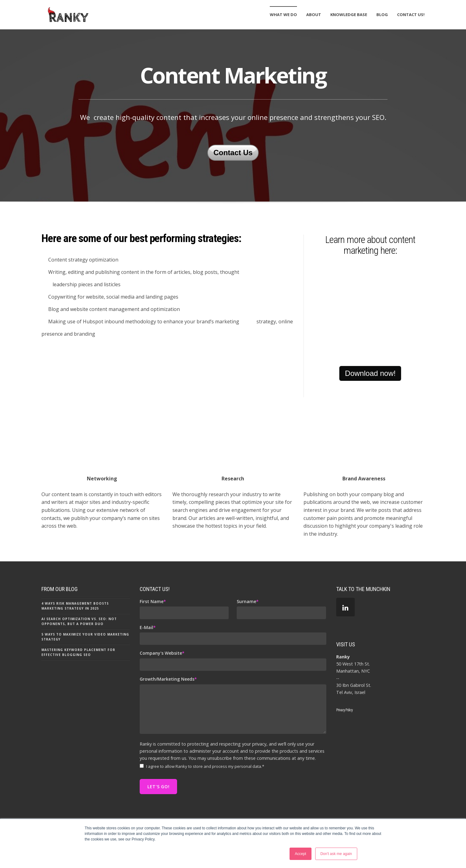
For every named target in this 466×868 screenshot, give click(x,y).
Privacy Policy (345, 738)
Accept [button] (301, 854)
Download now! (370, 402)
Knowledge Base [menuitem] (349, 15)
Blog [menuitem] (382, 15)
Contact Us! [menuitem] (411, 15)
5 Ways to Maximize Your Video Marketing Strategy (85, 665)
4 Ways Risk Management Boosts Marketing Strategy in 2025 (75, 634)
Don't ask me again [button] (336, 854)
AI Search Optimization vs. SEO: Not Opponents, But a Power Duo (79, 650)
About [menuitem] (314, 15)
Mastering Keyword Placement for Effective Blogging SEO (78, 681)
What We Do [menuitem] (283, 15)
